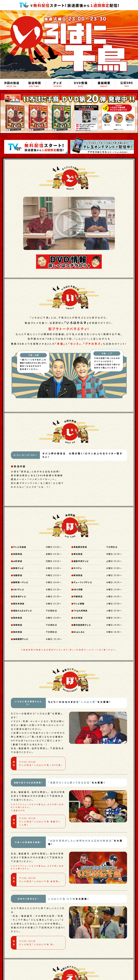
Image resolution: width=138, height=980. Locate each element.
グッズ (57, 84)
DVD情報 (81, 84)
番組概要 (104, 84)
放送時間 (35, 84)
